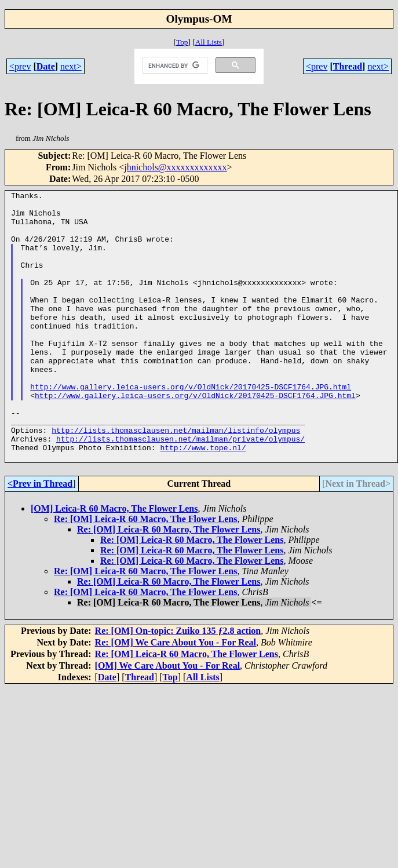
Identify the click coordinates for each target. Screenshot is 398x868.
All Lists (209, 42)
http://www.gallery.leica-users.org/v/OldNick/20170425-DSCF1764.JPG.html (191, 426)
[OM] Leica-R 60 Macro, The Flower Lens (114, 562)
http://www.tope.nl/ (203, 499)
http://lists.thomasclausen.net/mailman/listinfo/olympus (176, 479)
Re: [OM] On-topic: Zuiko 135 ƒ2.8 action (178, 685)
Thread (348, 66)
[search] (174, 65)
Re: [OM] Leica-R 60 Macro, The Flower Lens (145, 573)
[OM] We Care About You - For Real (168, 719)
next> (71, 66)
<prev (20, 66)
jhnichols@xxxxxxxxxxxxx (175, 167)
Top (182, 42)
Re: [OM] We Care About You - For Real (176, 696)
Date (46, 66)
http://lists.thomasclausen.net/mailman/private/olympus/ (180, 489)
